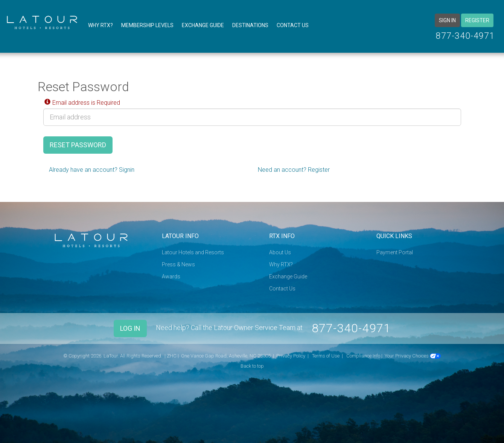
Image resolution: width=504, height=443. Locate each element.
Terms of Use (326, 356)
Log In (130, 328)
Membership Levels (147, 25)
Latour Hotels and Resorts (193, 252)
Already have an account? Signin (92, 170)
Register (477, 20)
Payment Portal (395, 252)
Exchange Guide (203, 25)
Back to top (252, 366)
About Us (280, 252)
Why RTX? (100, 25)
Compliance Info (363, 356)
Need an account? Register (294, 170)
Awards (171, 276)
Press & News (178, 264)
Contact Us (293, 25)
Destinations (250, 25)
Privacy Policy (291, 356)
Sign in (447, 20)
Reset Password (78, 145)
